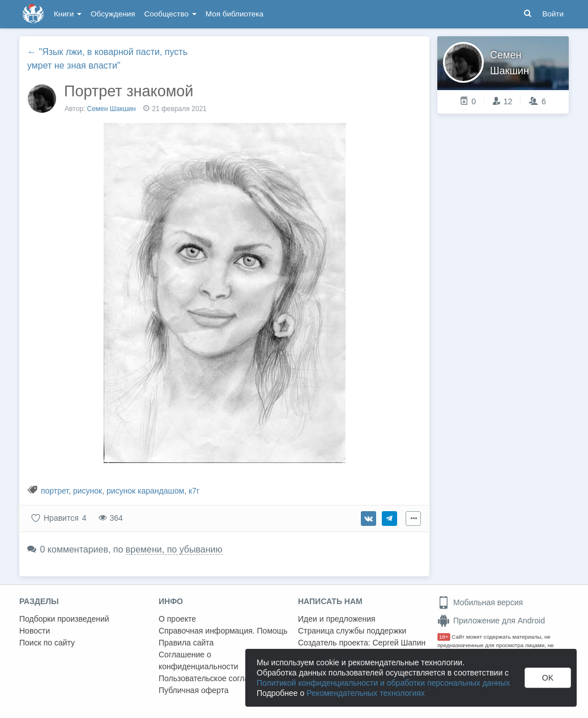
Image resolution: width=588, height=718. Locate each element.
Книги (68, 14)
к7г (194, 491)
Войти (553, 14)
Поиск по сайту (47, 643)
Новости (35, 631)
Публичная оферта (194, 690)
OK (548, 678)
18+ (444, 637)
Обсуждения (113, 14)
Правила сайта (186, 643)
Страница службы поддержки (352, 631)
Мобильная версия (480, 602)
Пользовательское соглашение (216, 678)
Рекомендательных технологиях (366, 693)
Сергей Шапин (399, 643)
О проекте (177, 619)
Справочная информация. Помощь (223, 631)
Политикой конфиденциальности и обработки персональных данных (383, 683)
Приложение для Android (491, 621)
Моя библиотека (235, 14)
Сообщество (171, 14)
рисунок (88, 491)
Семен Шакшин (112, 109)
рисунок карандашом (145, 491)
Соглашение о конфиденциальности (199, 660)
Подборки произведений (64, 619)
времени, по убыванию (174, 549)
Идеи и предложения (337, 619)
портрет (55, 491)
